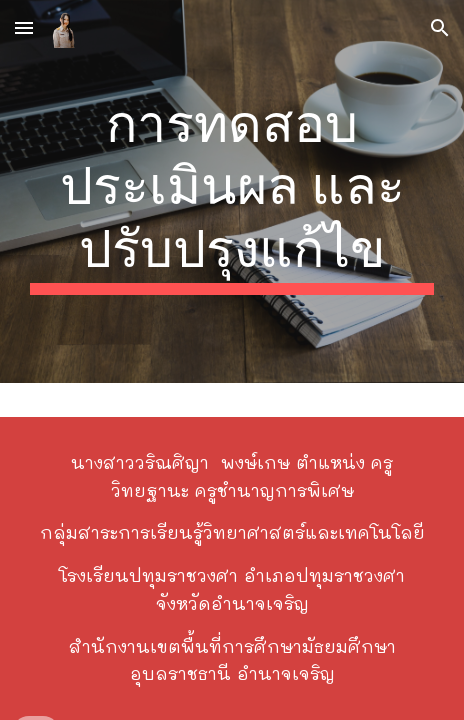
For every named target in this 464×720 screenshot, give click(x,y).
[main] (232, 191)
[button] (24, 27)
